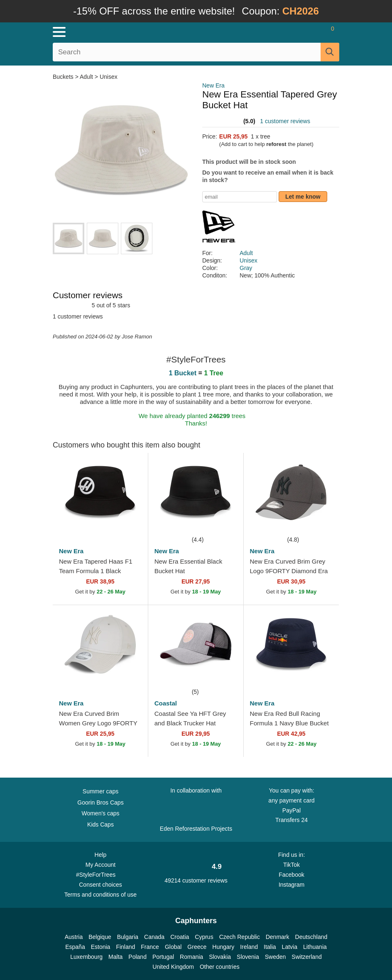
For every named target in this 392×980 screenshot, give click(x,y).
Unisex (109, 77)
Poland (137, 957)
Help (101, 855)
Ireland (249, 947)
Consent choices (100, 885)
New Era (213, 85)
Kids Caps (100, 824)
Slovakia (220, 957)
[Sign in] (299, 32)
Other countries (220, 967)
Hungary (223, 947)
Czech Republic (240, 937)
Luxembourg (86, 957)
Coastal (166, 703)
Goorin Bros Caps (100, 802)
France (150, 947)
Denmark (278, 937)
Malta (115, 957)
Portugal (163, 957)
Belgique (100, 937)
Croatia (180, 937)
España (75, 947)
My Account (100, 865)
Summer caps (100, 791)
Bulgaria (128, 937)
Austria (74, 937)
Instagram (292, 885)
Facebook (291, 875)
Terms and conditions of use (100, 895)
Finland (125, 947)
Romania (191, 957)
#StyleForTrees (100, 874)
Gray (246, 268)
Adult (86, 77)
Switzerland (306, 957)
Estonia (101, 947)
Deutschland (311, 937)
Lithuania (315, 947)
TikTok (292, 865)
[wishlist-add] (129, 522)
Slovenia (248, 957)
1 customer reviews (285, 121)
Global (173, 947)
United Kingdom (173, 967)
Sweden (276, 957)
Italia (270, 947)
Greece (197, 947)
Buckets (64, 77)
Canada (154, 937)
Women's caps (100, 813)
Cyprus (204, 937)
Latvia (290, 947)
